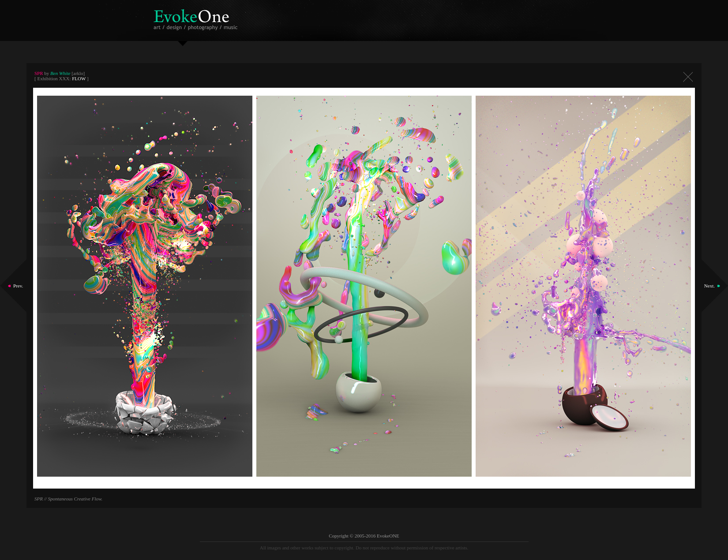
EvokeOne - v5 (197, 17)
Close (688, 77)
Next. (709, 286)
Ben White (60, 73)
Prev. (18, 286)
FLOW (79, 78)
